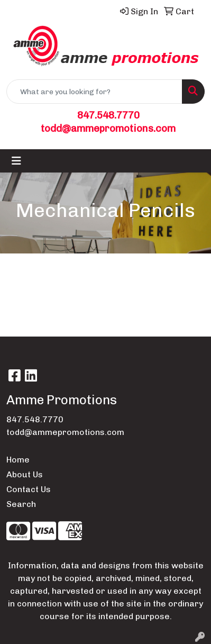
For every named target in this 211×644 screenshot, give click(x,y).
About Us (25, 474)
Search (21, 504)
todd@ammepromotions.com (108, 128)
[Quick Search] (94, 92)
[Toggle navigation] (16, 161)
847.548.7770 (108, 115)
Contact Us (29, 489)
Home (18, 460)
